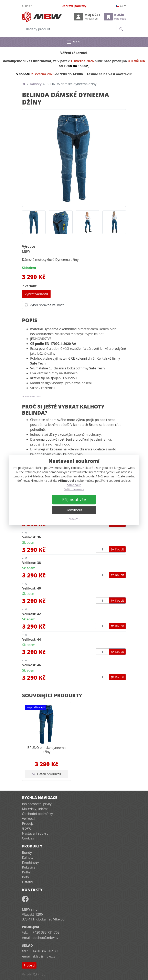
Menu (74, 42)
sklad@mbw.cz (44, 956)
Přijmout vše (74, 499)
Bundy (27, 853)
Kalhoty (36, 84)
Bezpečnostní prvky (37, 804)
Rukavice (29, 867)
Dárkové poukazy (74, 6)
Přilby (26, 872)
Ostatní (28, 882)
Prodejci (28, 824)
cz (120, 6)
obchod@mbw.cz (46, 938)
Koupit (117, 549)
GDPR (26, 828)
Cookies (28, 838)
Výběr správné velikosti (45, 305)
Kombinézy (30, 862)
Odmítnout (74, 510)
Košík (115, 17)
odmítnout (74, 485)
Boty (25, 877)
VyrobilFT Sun (35, 974)
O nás (26, 6)
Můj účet (87, 17)
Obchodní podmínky (37, 814)
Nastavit (74, 519)
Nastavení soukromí (37, 833)
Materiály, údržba (35, 809)
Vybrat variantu (36, 294)
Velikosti (28, 819)
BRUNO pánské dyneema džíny (46, 750)
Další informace (74, 489)
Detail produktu (47, 774)
